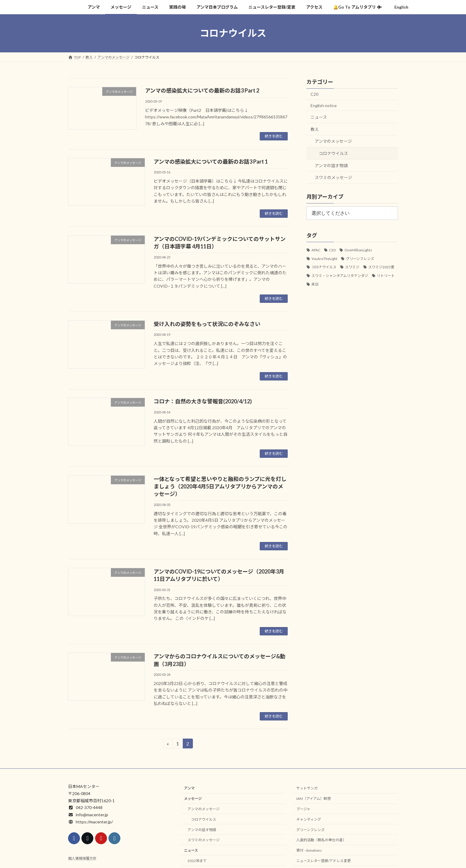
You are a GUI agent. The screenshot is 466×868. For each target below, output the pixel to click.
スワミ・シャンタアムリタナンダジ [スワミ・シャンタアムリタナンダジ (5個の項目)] (340, 276)
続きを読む (274, 136)
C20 (314, 94)
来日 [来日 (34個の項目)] (315, 284)
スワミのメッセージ (333, 177)
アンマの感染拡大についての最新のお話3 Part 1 (211, 162)
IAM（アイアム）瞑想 (314, 799)
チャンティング (309, 819)
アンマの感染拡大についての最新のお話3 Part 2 (202, 90)
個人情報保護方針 (82, 859)
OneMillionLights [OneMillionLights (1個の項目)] (358, 250)
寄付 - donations (309, 850)
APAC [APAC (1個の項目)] (316, 250)
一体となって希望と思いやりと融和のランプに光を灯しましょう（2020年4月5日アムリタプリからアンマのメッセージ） (220, 486)
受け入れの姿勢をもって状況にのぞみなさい (207, 324)
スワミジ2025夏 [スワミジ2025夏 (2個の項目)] (381, 267)
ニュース (319, 117)
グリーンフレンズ (310, 830)
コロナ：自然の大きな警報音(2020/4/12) (203, 401)
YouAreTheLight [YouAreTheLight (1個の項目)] (324, 258)
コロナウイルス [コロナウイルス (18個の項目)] (324, 267)
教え (315, 129)
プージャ (303, 809)
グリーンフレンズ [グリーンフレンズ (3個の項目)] (360, 258)
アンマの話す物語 (331, 165)
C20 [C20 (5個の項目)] (332, 250)
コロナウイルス (333, 153)
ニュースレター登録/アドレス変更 (323, 861)
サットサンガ (307, 788)
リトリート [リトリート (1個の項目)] (386, 276)
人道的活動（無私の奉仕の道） (321, 840)
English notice (324, 105)
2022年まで (197, 861)
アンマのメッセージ (333, 141)
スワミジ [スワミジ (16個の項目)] (352, 267)
